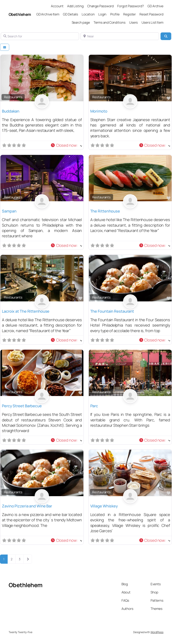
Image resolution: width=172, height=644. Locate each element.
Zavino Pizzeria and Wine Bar (27, 506)
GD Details (71, 14)
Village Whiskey (104, 506)
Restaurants (13, 97)
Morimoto (99, 111)
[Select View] (5, 47)
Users (134, 22)
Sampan (9, 211)
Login (102, 14)
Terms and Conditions (110, 22)
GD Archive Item (48, 14)
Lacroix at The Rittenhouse (26, 311)
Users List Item (153, 22)
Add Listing (75, 6)
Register (130, 14)
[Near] (120, 36)
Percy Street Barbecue (22, 406)
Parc (94, 406)
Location (88, 14)
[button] (66, 145)
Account (57, 6)
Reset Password (151, 14)
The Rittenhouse (105, 211)
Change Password (101, 6)
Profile (115, 14)
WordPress (157, 632)
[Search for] (40, 36)
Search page (81, 22)
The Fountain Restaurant (112, 311)
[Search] (166, 36)
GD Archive (155, 6)
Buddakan (11, 111)
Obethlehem (20, 14)
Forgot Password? (130, 6)
